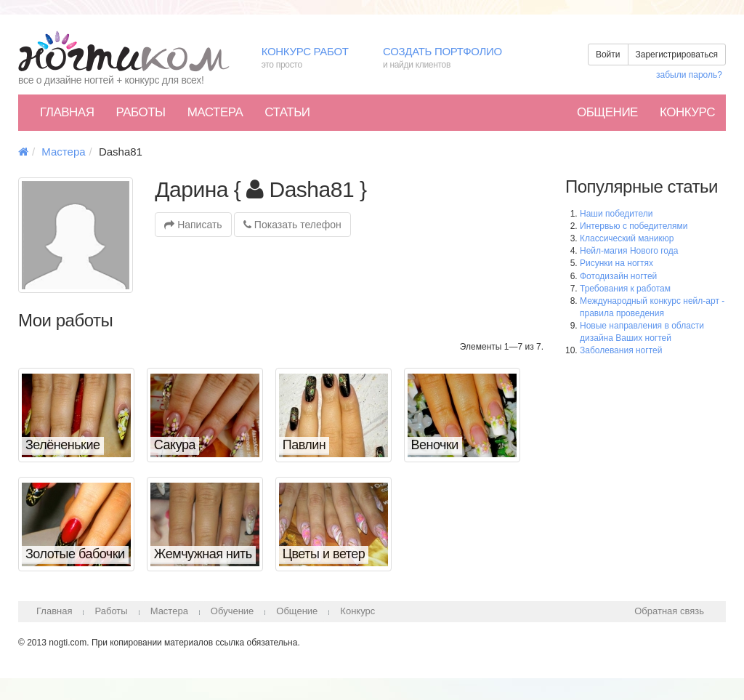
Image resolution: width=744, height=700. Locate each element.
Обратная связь (669, 611)
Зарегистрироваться (677, 55)
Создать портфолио (453, 59)
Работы (140, 112)
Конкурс (687, 112)
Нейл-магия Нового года (629, 251)
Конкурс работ (311, 59)
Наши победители (616, 214)
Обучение (232, 611)
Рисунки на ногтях (616, 263)
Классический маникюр (627, 238)
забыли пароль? (689, 75)
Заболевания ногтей (621, 350)
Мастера (215, 112)
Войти (608, 55)
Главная (67, 112)
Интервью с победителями (634, 226)
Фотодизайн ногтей (618, 276)
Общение (607, 112)
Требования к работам (625, 289)
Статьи (287, 112)
